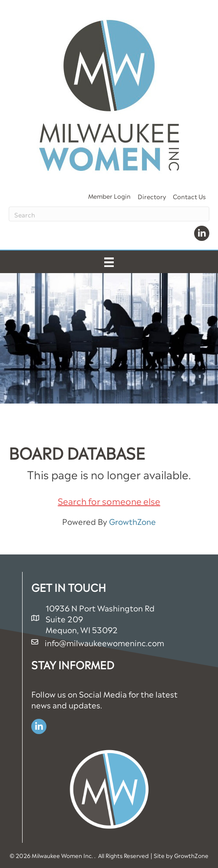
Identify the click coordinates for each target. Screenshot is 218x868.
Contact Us (189, 196)
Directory (152, 196)
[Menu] (109, 262)
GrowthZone (132, 521)
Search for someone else (109, 501)
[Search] (109, 214)
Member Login (109, 195)
